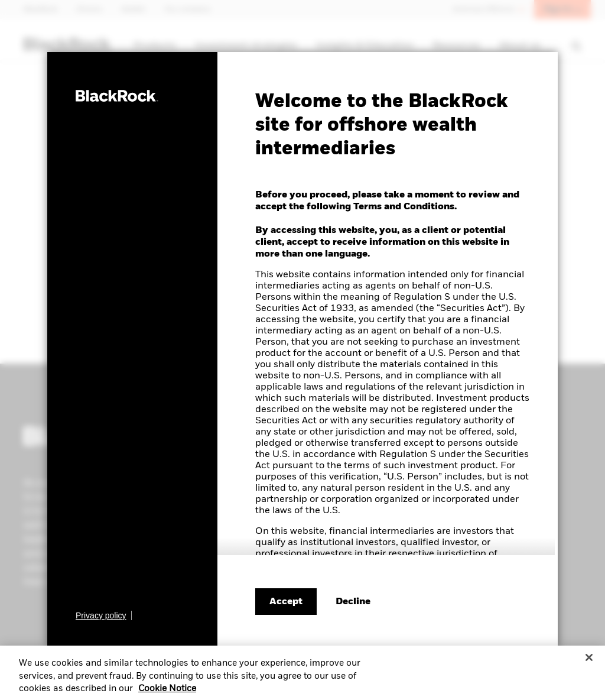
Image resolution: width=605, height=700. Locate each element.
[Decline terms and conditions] (353, 602)
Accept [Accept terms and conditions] (286, 602)
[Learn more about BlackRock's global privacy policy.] (104, 615)
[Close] (589, 669)
